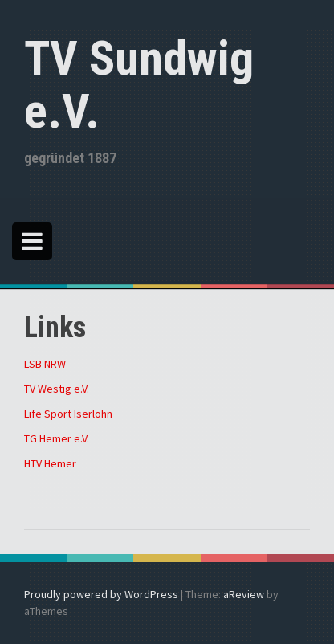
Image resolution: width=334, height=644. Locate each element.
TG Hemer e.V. (57, 438)
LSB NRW (45, 364)
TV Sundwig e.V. (139, 85)
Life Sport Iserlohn (68, 414)
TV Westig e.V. (57, 389)
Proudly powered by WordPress (101, 594)
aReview (244, 594)
